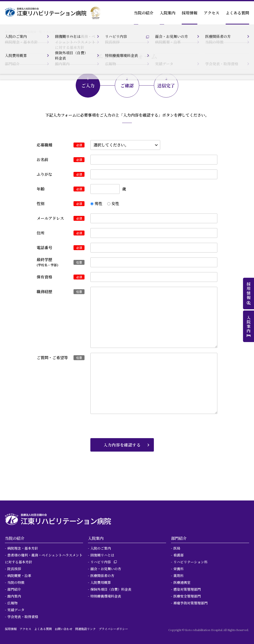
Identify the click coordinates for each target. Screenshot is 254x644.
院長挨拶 (14, 569)
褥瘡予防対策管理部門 (190, 603)
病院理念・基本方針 (23, 548)
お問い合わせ (63, 629)
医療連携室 (182, 582)
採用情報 (190, 13)
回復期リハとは (102, 555)
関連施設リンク (85, 629)
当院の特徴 (16, 582)
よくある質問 (237, 13)
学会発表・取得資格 (23, 617)
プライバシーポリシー (113, 629)
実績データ (16, 610)
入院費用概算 (101, 582)
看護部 (179, 555)
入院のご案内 (101, 548)
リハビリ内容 (101, 562)
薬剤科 (179, 576)
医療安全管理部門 (187, 596)
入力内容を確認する (122, 445)
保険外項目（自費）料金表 (111, 589)
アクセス (212, 13)
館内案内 (14, 596)
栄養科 (179, 569)
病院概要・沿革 (19, 576)
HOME (10, 32)
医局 (177, 548)
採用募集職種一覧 (30, 32)
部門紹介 (14, 589)
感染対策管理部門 (187, 589)
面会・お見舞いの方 (106, 569)
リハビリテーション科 (190, 562)
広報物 (12, 603)
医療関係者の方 (102, 576)
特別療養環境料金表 (106, 596)
